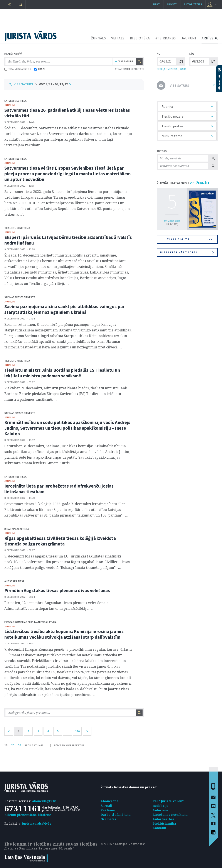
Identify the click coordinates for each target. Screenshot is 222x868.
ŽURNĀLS (98, 38)
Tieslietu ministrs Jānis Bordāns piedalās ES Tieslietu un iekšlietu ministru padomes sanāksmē (62, 373)
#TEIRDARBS (166, 38)
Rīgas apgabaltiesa (17, 529)
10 (6, 745)
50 (19, 745)
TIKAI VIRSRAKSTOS (18, 69)
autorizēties (193, 4)
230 (77, 731)
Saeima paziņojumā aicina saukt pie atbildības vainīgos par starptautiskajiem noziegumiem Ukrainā (64, 309)
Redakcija (161, 806)
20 (13, 745)
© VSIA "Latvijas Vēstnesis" (123, 844)
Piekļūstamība (164, 823)
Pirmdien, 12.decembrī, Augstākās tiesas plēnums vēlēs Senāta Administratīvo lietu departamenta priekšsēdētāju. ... (56, 606)
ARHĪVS (207, 38)
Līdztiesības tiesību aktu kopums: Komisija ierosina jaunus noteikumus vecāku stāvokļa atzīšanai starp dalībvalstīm (64, 634)
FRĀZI (39, 69)
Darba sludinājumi (116, 815)
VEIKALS (118, 38)
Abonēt (172, 4)
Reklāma (108, 810)
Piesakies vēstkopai (187, 252)
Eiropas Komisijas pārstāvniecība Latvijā (30, 622)
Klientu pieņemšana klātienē (28, 815)
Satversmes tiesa (15, 101)
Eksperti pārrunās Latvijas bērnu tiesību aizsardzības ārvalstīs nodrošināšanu (68, 240)
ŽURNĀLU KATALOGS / (183, 183)
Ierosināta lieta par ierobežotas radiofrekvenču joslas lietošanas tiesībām (59, 489)
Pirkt (156, 4)
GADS (183, 69)
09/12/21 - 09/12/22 (54, 84)
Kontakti (160, 828)
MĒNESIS (173, 69)
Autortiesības (164, 819)
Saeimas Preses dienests (20, 297)
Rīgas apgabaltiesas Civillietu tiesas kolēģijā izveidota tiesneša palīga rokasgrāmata (60, 541)
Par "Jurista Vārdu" (168, 801)
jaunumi (10, 105)
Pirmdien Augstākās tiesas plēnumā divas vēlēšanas (57, 590)
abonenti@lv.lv (44, 801)
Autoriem (160, 810)
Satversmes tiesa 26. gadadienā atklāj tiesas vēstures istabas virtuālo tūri (67, 113)
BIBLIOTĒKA (140, 38)
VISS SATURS (23, 84)
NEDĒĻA (161, 69)
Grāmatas (109, 819)
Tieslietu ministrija (17, 228)
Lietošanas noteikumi (170, 815)
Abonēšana (110, 801)
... (67, 731)
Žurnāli (106, 806)
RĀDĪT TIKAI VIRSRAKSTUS (67, 745)
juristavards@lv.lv (37, 823)
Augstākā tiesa (14, 581)
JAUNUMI (189, 38)
